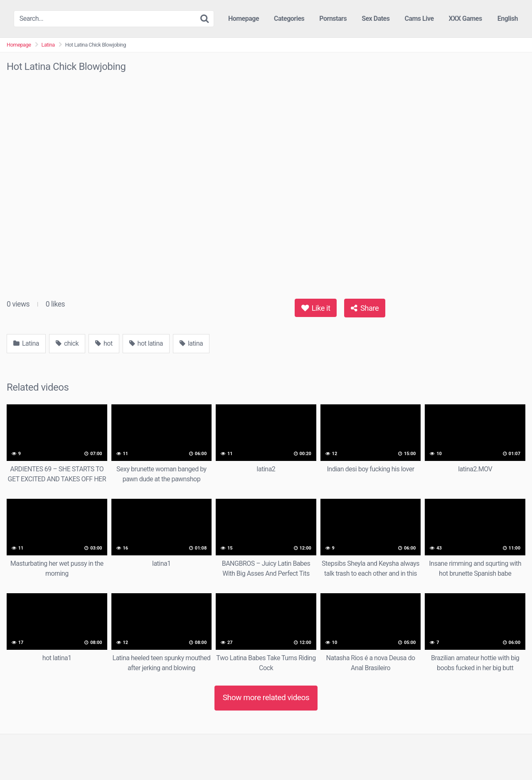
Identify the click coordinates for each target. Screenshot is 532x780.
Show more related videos (266, 697)
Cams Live (419, 19)
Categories (289, 19)
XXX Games (465, 19)
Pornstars (333, 19)
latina (191, 343)
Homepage (244, 19)
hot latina (146, 343)
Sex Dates (376, 19)
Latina (48, 45)
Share (365, 308)
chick (67, 343)
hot (104, 343)
